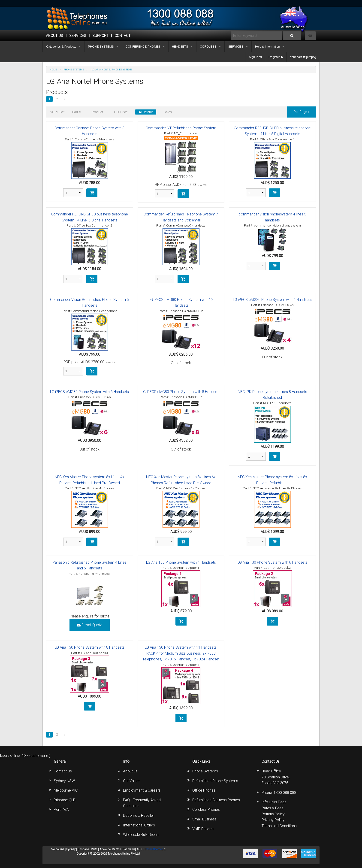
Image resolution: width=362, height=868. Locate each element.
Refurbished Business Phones (216, 800)
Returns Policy (273, 814)
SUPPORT (100, 36)
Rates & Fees (272, 808)
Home (53, 70)
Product (97, 112)
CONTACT (122, 36)
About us (130, 771)
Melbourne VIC (66, 790)
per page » (302, 112)
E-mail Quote (90, 625)
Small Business (204, 819)
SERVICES (236, 47)
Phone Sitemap (154, 849)
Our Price (121, 112)
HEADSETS (180, 47)
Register (276, 57)
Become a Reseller (139, 815)
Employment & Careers (142, 790)
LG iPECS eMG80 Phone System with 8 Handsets (181, 392)
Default (146, 112)
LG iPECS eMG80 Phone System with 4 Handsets (272, 300)
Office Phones (204, 790)
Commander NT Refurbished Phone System (181, 128)
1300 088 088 (285, 793)
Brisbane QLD (65, 800)
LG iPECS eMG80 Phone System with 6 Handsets (89, 392)
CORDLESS (208, 47)
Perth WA (61, 809)
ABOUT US (54, 36)
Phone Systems (205, 771)
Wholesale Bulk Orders (141, 835)
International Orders (139, 825)
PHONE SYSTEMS (101, 47)
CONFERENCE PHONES (143, 47)
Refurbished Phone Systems (215, 781)
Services (78, 36)
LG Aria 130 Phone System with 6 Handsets (272, 562)
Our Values (132, 781)
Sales (168, 112)
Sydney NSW (64, 781)
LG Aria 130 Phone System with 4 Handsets (181, 562)
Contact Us (63, 771)
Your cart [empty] (303, 57)
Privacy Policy (273, 820)
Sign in (255, 57)
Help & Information (268, 47)
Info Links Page (274, 802)
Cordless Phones (206, 809)
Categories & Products (61, 47)
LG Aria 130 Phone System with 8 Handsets (90, 647)
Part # (76, 112)
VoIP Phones (203, 829)
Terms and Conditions (279, 826)
